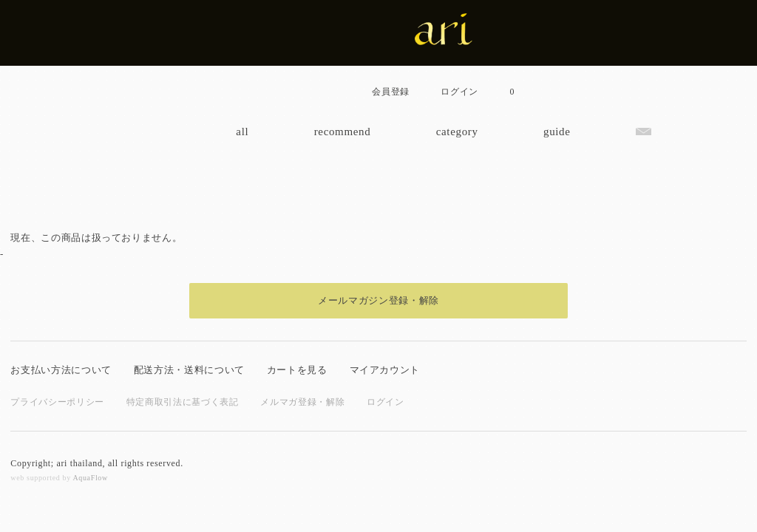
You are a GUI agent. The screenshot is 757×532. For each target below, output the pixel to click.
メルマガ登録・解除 (302, 402)
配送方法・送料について (189, 370)
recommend (343, 132)
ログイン (386, 402)
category (457, 132)
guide (557, 132)
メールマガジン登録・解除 (378, 300)
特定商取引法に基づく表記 (183, 402)
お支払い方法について (61, 370)
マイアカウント (385, 370)
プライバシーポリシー (57, 402)
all (242, 132)
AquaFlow (90, 478)
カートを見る (297, 370)
